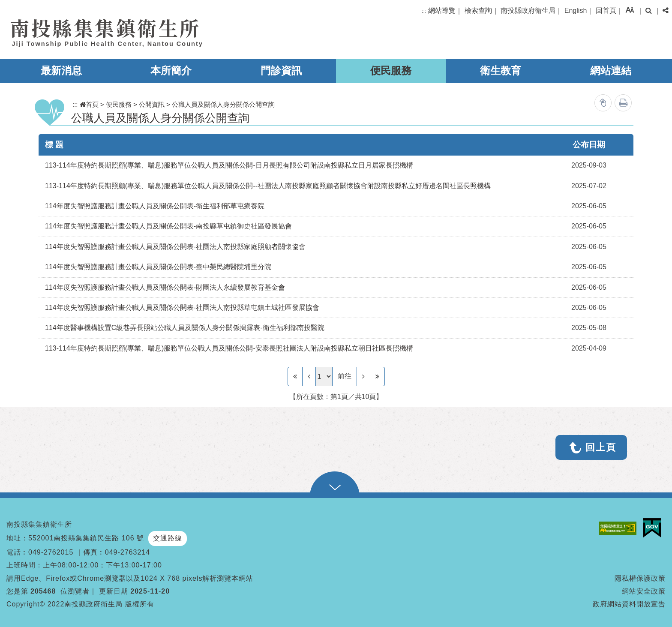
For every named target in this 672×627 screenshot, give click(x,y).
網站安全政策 (644, 591)
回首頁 (606, 10)
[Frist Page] (295, 376)
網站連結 (611, 70)
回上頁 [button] (601, 447)
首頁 (89, 104)
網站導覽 (442, 10)
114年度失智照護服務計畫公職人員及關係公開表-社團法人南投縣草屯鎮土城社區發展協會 (182, 307)
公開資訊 (152, 104)
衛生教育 (501, 70)
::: (424, 11)
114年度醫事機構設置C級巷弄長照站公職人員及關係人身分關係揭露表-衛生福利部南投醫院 (185, 328)
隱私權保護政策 (640, 578)
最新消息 (61, 70)
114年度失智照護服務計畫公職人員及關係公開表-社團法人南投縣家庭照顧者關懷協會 (175, 247)
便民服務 (391, 70)
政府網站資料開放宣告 (629, 604)
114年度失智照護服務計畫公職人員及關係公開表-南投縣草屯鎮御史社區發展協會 (168, 226)
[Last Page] (377, 376)
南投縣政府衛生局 (528, 10)
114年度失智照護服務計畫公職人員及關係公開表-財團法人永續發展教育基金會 (165, 287)
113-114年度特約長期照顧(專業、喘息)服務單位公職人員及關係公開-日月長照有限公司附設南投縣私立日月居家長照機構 (229, 165)
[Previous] (309, 376)
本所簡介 (171, 70)
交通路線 (168, 538)
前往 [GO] (345, 376)
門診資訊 (281, 70)
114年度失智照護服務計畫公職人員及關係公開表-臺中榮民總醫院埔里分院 (158, 267)
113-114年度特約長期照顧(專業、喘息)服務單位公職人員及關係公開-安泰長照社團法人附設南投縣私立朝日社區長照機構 (229, 348)
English (576, 10)
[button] (630, 10)
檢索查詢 (478, 10)
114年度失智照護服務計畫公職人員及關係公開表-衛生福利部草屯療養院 (155, 206)
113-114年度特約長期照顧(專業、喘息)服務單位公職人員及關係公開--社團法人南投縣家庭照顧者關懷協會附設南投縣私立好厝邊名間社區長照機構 (268, 186)
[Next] (363, 376)
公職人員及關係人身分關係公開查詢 (223, 104)
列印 (623, 103)
